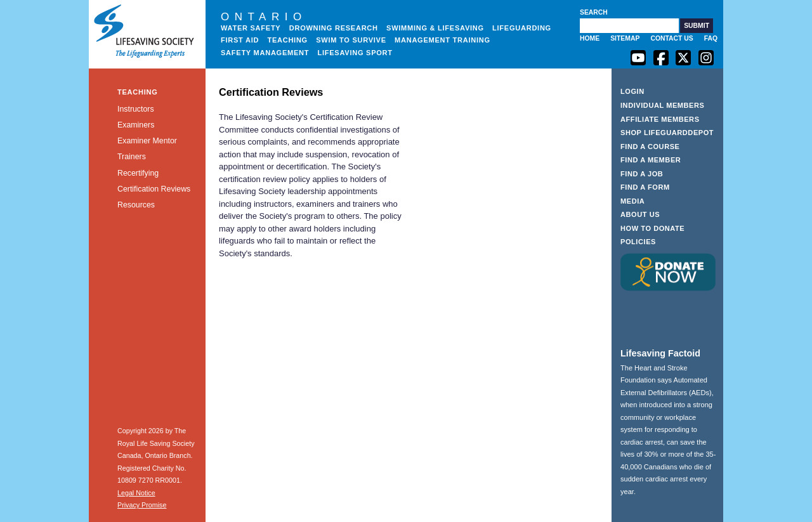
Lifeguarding (522, 28)
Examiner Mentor (147, 141)
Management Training (442, 40)
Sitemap (625, 38)
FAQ (711, 38)
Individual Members (663, 105)
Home (590, 38)
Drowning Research (334, 28)
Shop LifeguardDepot (667, 133)
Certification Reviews (154, 189)
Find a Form (645, 187)
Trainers (132, 157)
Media (632, 201)
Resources (136, 205)
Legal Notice (136, 493)
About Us (640, 214)
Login (632, 91)
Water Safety (251, 28)
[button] (697, 26)
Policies (638, 242)
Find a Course (650, 147)
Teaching (287, 40)
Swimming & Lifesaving (435, 28)
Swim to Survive (351, 40)
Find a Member (651, 160)
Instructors (136, 109)
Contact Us (671, 38)
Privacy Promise (142, 505)
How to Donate (652, 228)
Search (594, 12)
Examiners (136, 125)
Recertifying (138, 173)
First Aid (240, 40)
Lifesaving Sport (355, 53)
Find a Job (642, 174)
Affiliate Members (660, 119)
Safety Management (265, 53)
